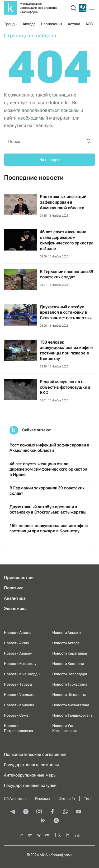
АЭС (89, 24)
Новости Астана (18, 633)
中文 (58, 835)
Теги (88, 799)
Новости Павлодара (70, 674)
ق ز (77, 835)
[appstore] (56, 821)
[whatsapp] (65, 812)
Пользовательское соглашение (35, 754)
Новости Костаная (68, 664)
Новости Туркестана (70, 684)
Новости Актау (16, 643)
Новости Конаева (19, 705)
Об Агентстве (15, 799)
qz (30, 835)
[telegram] (13, 812)
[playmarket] (43, 821)
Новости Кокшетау (20, 664)
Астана (74, 24)
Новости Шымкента (69, 695)
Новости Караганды (70, 653)
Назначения (52, 24)
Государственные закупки (30, 785)
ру (39, 835)
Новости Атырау (18, 653)
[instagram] (39, 812)
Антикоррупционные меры (30, 775)
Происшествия (19, 578)
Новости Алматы (67, 633)
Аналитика (15, 598)
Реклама (43, 799)
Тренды (11, 24)
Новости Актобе (66, 643)
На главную (49, 160)
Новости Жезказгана (71, 705)
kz (21, 835)
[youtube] (79, 812)
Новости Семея (17, 715)
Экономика (15, 609)
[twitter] (26, 812)
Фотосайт (67, 799)
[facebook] (52, 812)
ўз (68, 835)
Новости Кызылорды (22, 674)
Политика (14, 588)
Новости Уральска (20, 695)
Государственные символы (31, 765)
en (47, 835)
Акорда (29, 24)
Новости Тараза (18, 684)
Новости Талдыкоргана (72, 715)
